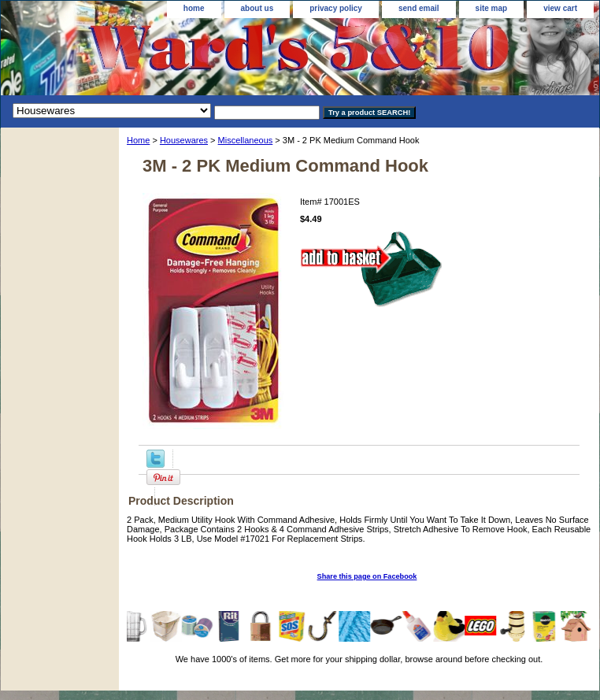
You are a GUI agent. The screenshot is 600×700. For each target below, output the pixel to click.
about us (257, 8)
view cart (560, 8)
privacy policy (336, 8)
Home (138, 140)
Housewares (184, 140)
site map (492, 8)
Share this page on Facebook (367, 576)
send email (419, 8)
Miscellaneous (246, 140)
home (194, 8)
